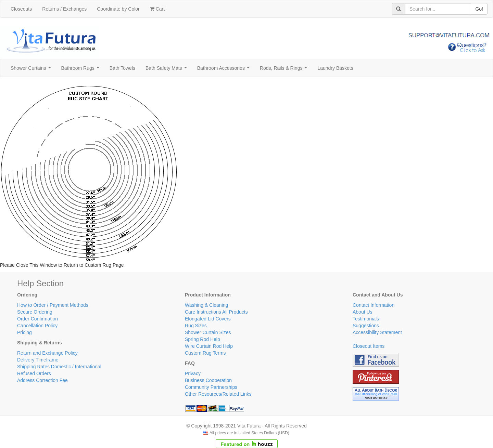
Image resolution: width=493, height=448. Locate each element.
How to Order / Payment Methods (53, 305)
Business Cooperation (208, 380)
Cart (157, 9)
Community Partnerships (211, 387)
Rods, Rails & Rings (285, 70)
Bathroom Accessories (225, 70)
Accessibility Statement (377, 332)
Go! (479, 9)
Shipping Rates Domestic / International (59, 367)
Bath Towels (122, 68)
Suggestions (366, 326)
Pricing (24, 332)
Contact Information (374, 305)
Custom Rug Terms (205, 353)
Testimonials (366, 319)
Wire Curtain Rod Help (209, 346)
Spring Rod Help (203, 339)
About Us (363, 312)
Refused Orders (34, 373)
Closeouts (21, 9)
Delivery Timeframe (38, 360)
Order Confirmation (37, 319)
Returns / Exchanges (64, 9)
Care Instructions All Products (216, 312)
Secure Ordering (35, 312)
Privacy (193, 373)
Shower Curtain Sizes (208, 332)
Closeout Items (369, 346)
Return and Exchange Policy (47, 353)
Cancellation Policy (37, 326)
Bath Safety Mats (167, 70)
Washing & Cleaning (206, 305)
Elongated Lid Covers (208, 319)
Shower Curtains (32, 70)
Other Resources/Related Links (218, 394)
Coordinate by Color (118, 9)
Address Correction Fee (42, 380)
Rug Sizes (196, 326)
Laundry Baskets (335, 68)
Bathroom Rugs (82, 70)
